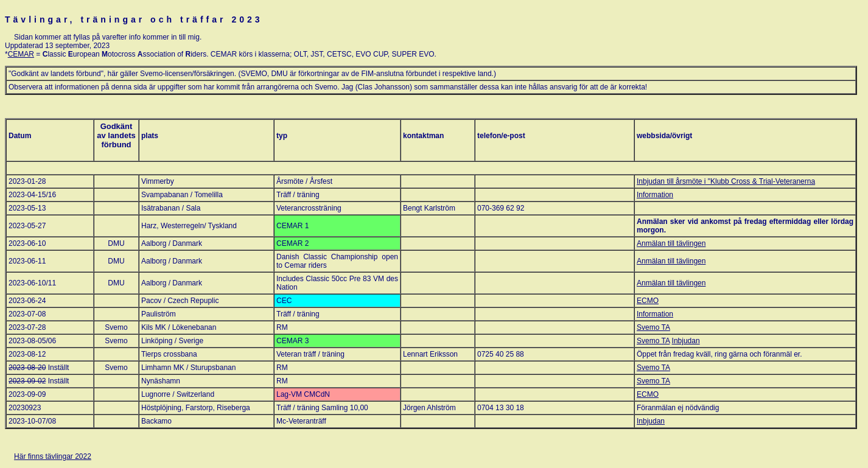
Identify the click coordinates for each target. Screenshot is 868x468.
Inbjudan (686, 341)
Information (655, 195)
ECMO (648, 301)
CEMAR (21, 54)
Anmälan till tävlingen (671, 243)
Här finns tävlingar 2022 (53, 456)
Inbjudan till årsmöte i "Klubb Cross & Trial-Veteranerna (726, 181)
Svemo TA (653, 327)
